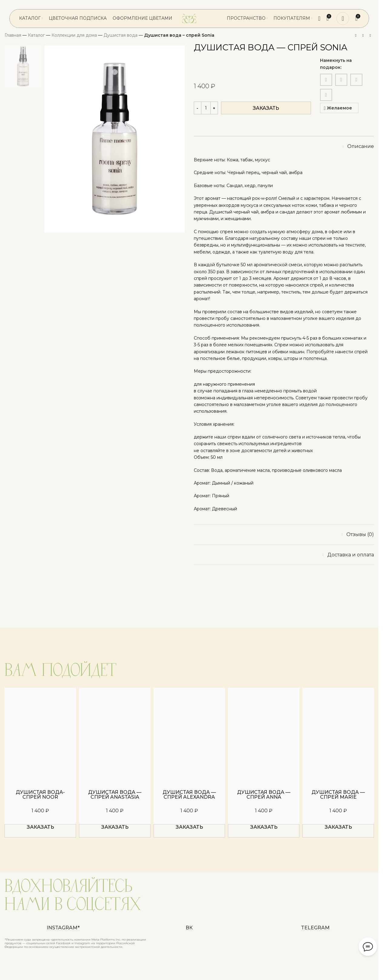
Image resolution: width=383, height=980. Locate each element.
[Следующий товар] (370, 36)
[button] (40, 831)
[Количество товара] (206, 108)
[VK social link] (356, 80)
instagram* (63, 928)
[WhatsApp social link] (341, 80)
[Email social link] (326, 80)
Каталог (36, 35)
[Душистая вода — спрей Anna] (264, 735)
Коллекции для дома (74, 35)
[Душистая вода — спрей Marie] (338, 735)
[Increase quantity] (214, 108)
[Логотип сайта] (189, 18)
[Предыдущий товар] (356, 36)
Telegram (315, 928)
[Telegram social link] (326, 95)
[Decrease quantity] (198, 108)
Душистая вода (121, 35)
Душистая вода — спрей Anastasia (115, 795)
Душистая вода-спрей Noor (40, 795)
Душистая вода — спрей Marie (338, 795)
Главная (13, 35)
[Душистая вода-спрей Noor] (40, 735)
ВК (189, 928)
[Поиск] (319, 18)
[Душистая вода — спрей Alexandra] (189, 735)
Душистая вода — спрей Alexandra (189, 795)
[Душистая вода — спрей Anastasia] (115, 735)
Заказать (266, 108)
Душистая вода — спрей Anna (264, 795)
